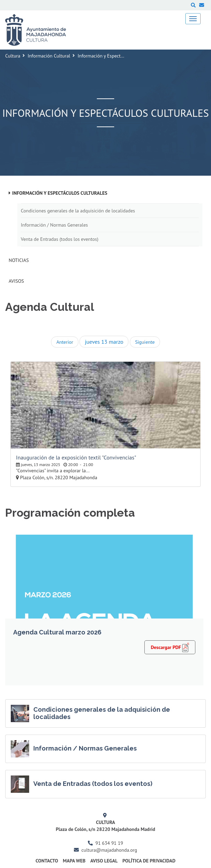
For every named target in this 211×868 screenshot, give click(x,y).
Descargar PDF (170, 647)
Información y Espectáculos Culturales (60, 193)
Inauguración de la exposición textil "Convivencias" (76, 457)
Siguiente (145, 342)
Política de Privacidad (149, 861)
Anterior (65, 342)
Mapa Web (74, 861)
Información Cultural (49, 56)
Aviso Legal (104, 861)
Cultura (13, 56)
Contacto (47, 861)
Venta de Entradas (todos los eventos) (60, 239)
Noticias (19, 260)
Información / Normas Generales (54, 225)
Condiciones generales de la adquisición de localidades (78, 211)
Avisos (16, 281)
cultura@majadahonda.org (109, 850)
